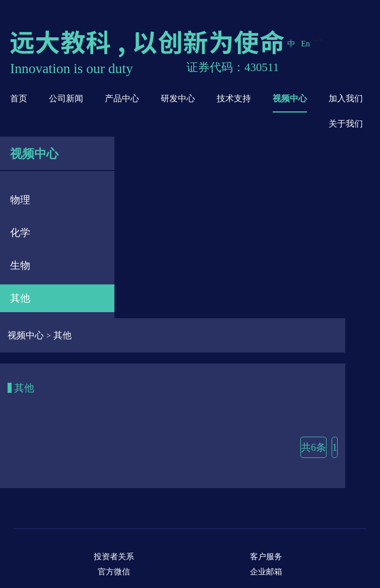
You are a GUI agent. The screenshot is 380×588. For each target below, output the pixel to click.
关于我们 (346, 124)
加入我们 (346, 99)
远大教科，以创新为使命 (149, 44)
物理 (20, 200)
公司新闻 (66, 99)
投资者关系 (114, 556)
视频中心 (290, 99)
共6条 (313, 447)
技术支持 (234, 99)
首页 (19, 99)
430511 (262, 67)
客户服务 (266, 556)
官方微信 (114, 572)
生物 (20, 265)
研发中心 (178, 99)
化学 (20, 232)
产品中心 (122, 99)
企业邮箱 (266, 572)
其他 (20, 298)
